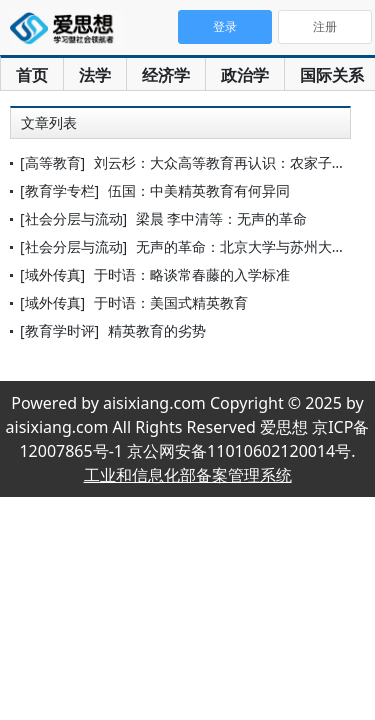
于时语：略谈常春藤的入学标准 (192, 274)
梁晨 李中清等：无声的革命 (222, 218)
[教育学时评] (59, 330)
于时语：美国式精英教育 (171, 302)
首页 (32, 75)
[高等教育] (52, 162)
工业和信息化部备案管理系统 (188, 475)
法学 (95, 75)
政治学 (245, 75)
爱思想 (67, 30)
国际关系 (332, 75)
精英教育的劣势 (157, 330)
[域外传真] (52, 274)
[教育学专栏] (59, 190)
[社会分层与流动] (73, 218)
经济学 (166, 75)
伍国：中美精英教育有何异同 (199, 190)
